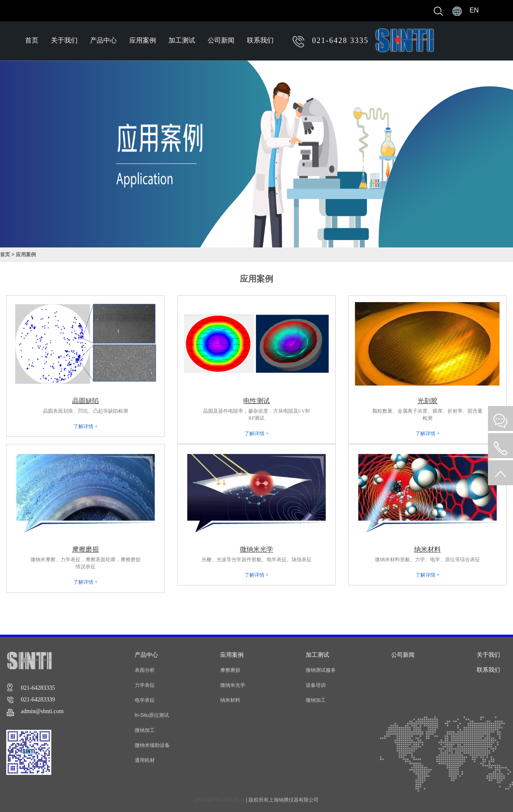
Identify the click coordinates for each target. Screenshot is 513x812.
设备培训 (316, 685)
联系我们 (260, 40)
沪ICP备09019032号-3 (219, 800)
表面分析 (145, 670)
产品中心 (103, 40)
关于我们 (64, 40)
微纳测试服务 (321, 670)
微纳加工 (145, 730)
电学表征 (145, 700)
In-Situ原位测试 (152, 715)
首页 (32, 40)
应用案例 (143, 40)
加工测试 (182, 40)
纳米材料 (230, 700)
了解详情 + (85, 426)
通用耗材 (145, 760)
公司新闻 (221, 40)
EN (474, 10)
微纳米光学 (233, 685)
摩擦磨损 (230, 670)
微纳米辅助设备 (152, 745)
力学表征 (145, 685)
